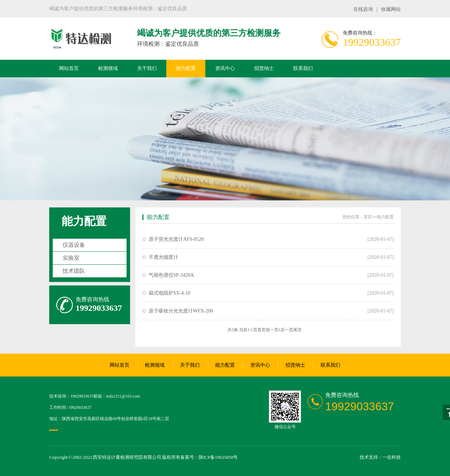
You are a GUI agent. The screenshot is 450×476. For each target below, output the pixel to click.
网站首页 (69, 68)
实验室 (71, 258)
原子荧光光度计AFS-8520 (176, 239)
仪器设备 (74, 245)
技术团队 (74, 271)
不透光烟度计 (163, 257)
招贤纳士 (264, 68)
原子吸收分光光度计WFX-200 (181, 311)
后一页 (287, 330)
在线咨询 (363, 9)
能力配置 (186, 68)
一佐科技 (392, 457)
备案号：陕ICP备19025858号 (209, 457)
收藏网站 (391, 9)
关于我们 (147, 68)
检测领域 (108, 68)
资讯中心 (225, 68)
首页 (368, 217)
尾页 (297, 330)
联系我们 (303, 68)
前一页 (272, 330)
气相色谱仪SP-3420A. (172, 275)
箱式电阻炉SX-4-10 (169, 293)
